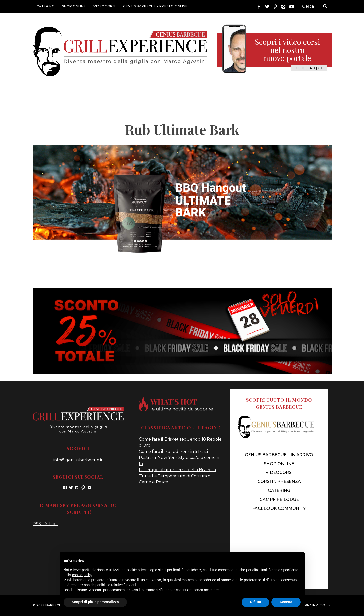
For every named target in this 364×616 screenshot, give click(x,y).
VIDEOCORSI (104, 6)
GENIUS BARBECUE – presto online (155, 6)
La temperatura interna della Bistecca (177, 470)
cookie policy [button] (82, 575)
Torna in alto (315, 605)
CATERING (46, 6)
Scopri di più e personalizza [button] (95, 602)
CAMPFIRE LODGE (279, 499)
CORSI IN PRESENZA (279, 482)
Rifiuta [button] (255, 602)
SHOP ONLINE (74, 6)
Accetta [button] (286, 602)
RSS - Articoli (46, 524)
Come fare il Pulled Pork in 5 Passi (173, 451)
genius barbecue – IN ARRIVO (279, 455)
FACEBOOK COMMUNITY (279, 508)
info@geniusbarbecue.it (78, 460)
